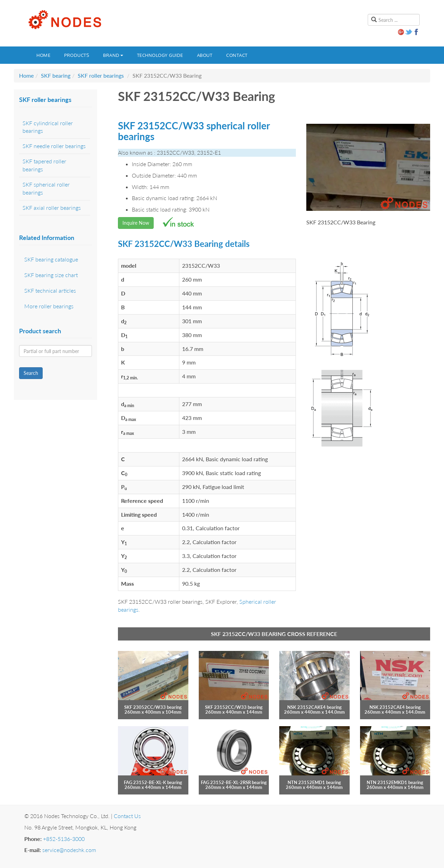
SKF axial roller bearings (52, 208)
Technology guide (160, 55)
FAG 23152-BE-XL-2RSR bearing (234, 782)
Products (77, 55)
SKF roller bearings (101, 75)
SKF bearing (56, 75)
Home (43, 55)
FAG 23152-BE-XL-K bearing (153, 782)
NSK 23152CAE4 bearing (395, 707)
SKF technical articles (50, 290)
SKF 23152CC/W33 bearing (234, 707)
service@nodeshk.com (69, 850)
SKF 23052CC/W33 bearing (153, 707)
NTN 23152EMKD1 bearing (395, 782)
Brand (113, 55)
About (205, 55)
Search (31, 373)
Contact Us (127, 816)
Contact (237, 55)
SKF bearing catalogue (51, 259)
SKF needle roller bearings (54, 146)
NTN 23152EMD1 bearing (314, 782)
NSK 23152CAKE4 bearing (314, 707)
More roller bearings (49, 306)
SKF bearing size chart (51, 275)
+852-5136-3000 (64, 839)
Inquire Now (136, 223)
